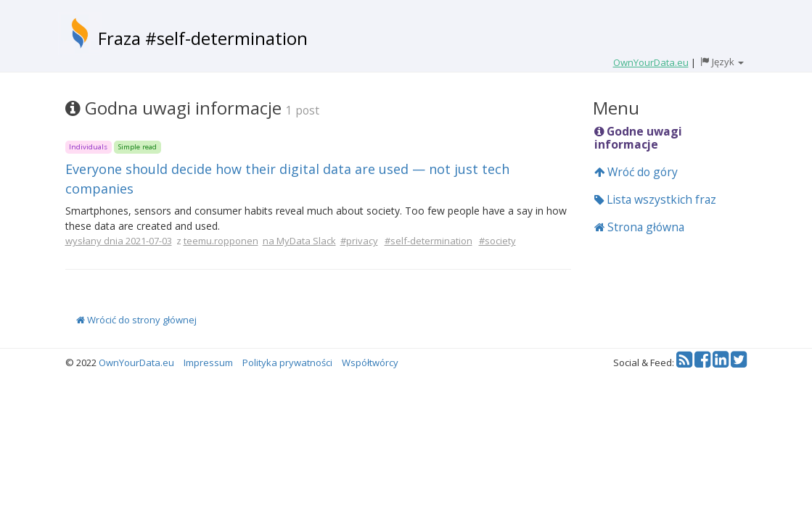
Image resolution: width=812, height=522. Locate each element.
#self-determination (428, 241)
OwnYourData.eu (136, 362)
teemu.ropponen (221, 241)
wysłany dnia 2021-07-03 (119, 241)
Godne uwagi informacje (638, 138)
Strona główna (639, 227)
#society (497, 241)
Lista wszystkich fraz (655, 199)
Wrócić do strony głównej (136, 320)
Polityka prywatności (287, 362)
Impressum (208, 362)
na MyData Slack (299, 241)
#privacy (359, 241)
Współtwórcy (370, 362)
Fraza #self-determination (203, 38)
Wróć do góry (636, 172)
